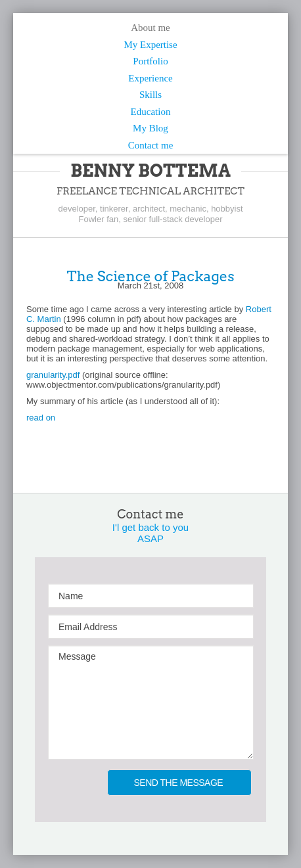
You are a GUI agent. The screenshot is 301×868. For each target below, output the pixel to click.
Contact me (151, 145)
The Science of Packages (150, 276)
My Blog (150, 128)
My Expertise (150, 45)
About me (150, 28)
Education (151, 112)
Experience (150, 78)
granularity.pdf (53, 375)
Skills (150, 95)
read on (41, 418)
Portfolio (150, 61)
